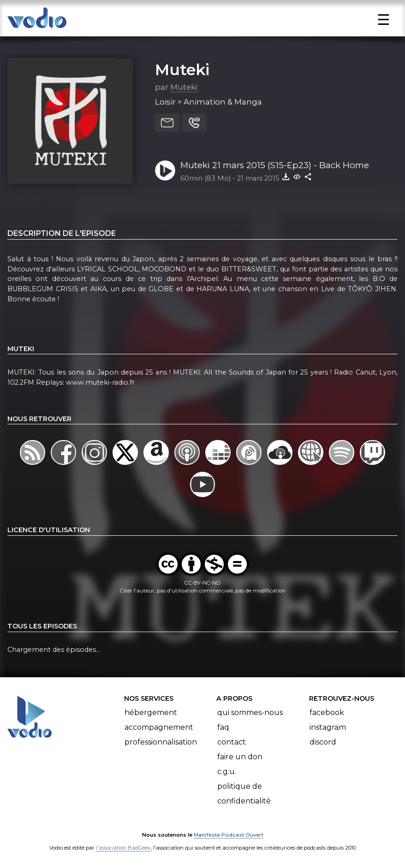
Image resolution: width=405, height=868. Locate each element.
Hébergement (151, 713)
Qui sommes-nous (250, 713)
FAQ (223, 727)
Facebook (327, 713)
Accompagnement (159, 727)
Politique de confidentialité (244, 794)
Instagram (328, 727)
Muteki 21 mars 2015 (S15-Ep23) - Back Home (275, 165)
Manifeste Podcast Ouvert (229, 835)
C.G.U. (227, 771)
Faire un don (240, 757)
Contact (232, 742)
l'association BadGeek (123, 848)
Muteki (182, 70)
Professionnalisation (161, 742)
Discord (323, 742)
